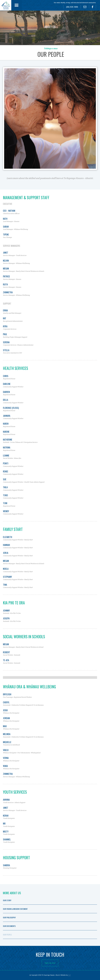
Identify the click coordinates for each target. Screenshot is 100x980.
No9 (69, 975)
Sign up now (50, 963)
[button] (17, 5)
